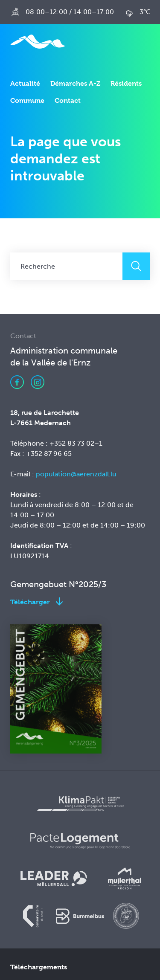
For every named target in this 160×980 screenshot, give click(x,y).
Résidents (126, 83)
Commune (27, 100)
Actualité (25, 83)
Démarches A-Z (75, 83)
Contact (68, 100)
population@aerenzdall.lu (77, 474)
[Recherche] (66, 266)
